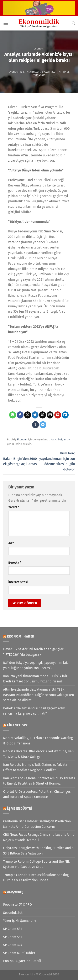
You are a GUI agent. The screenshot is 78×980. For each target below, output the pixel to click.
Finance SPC (18, 725)
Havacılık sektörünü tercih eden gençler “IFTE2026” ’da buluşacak (33, 652)
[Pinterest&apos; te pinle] (58, 415)
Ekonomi (39, 49)
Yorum (14, 507)
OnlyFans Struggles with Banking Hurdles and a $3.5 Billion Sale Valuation (38, 851)
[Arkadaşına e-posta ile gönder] (50, 415)
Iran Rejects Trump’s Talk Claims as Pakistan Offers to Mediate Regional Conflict (36, 767)
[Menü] (6, 23)
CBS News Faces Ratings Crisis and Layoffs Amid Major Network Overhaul (39, 837)
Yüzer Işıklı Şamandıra (20, 921)
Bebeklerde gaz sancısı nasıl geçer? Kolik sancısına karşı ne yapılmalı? (34, 711)
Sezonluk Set (13, 913)
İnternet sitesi (18, 582)
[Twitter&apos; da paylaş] (35, 415)
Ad (11, 543)
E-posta (15, 563)
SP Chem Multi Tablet (19, 953)
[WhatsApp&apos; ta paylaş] (13, 415)
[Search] (73, 23)
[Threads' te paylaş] (43, 415)
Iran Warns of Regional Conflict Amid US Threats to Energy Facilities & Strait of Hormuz (39, 781)
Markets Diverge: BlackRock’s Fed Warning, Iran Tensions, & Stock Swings (38, 754)
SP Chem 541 (12, 929)
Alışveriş (15, 892)
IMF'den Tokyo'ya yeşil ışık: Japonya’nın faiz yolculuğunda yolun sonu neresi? (36, 665)
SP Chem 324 (13, 945)
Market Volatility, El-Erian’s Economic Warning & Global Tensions (38, 741)
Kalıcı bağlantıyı (61, 439)
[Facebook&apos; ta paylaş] (20, 415)
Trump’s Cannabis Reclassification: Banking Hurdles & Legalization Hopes (36, 878)
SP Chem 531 (12, 937)
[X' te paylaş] (28, 415)
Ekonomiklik (17, 72)
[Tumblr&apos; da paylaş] (35, 425)
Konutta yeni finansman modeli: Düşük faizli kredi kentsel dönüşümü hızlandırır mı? (36, 679)
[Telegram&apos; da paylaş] (43, 425)
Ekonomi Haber (21, 636)
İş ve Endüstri (20, 808)
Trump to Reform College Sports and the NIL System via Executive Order (36, 864)
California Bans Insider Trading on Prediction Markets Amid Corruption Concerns (37, 824)
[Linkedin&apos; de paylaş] (65, 415)
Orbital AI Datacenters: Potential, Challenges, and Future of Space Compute (37, 794)
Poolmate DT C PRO (17, 905)
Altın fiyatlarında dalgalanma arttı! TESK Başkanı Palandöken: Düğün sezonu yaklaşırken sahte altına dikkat (38, 695)
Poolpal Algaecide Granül (22, 961)
